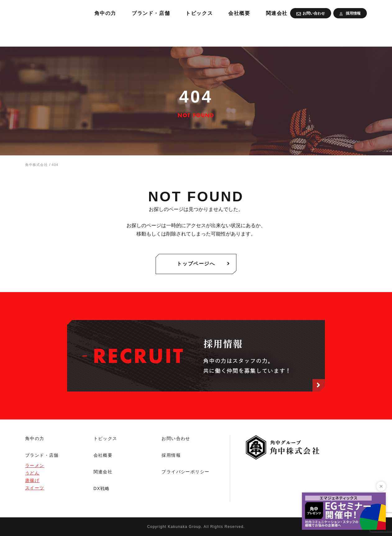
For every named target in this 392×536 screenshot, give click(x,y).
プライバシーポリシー (185, 472)
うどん (32, 473)
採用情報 (171, 455)
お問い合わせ (176, 438)
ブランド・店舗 (219, 34)
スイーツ (35, 488)
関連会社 (355, 34)
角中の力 (169, 34)
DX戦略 (102, 488)
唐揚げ (32, 480)
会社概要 (315, 34)
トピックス (271, 34)
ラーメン (35, 465)
